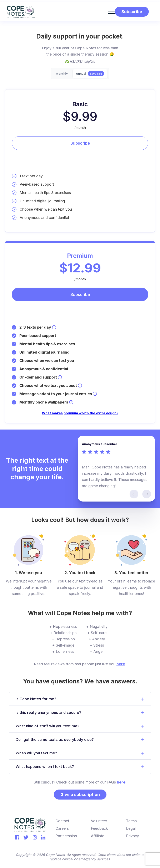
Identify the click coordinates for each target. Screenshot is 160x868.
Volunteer (99, 821)
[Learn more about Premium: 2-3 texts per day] (54, 327)
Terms (131, 821)
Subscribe (80, 143)
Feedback (99, 828)
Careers (62, 828)
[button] (111, 12)
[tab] (62, 74)
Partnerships (66, 836)
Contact (62, 821)
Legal (131, 828)
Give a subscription (80, 795)
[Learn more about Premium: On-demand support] (60, 377)
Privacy (132, 836)
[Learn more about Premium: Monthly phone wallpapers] (71, 402)
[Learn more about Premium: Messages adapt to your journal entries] (95, 394)
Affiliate (97, 836)
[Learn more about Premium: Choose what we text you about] (80, 386)
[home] (21, 12)
